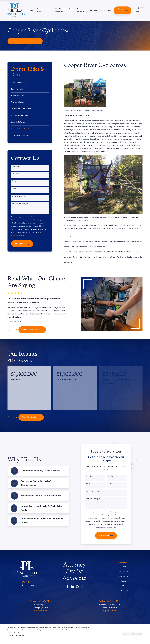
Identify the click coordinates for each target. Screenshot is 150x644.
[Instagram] (77, 587)
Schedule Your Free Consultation (25, 41)
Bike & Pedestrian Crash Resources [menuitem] (64, 10)
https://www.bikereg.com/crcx (83, 221)
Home (124, 567)
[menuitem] (30, 83)
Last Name (16, 174)
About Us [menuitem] (50, 10)
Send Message (22, 244)
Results (124, 581)
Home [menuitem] (32, 10)
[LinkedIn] (73, 587)
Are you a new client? (20, 197)
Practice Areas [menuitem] (40, 10)
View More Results (31, 417)
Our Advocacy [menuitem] (81, 10)
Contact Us (123, 10)
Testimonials (124, 576)
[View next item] (15, 417)
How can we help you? (20, 204)
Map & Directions (41, 611)
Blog (124, 586)
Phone (14, 181)
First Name (16, 166)
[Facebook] (68, 587)
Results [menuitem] (102, 10)
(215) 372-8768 (26, 585)
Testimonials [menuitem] (92, 10)
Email (14, 189)
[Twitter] (82, 587)
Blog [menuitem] (109, 10)
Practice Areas (124, 572)
